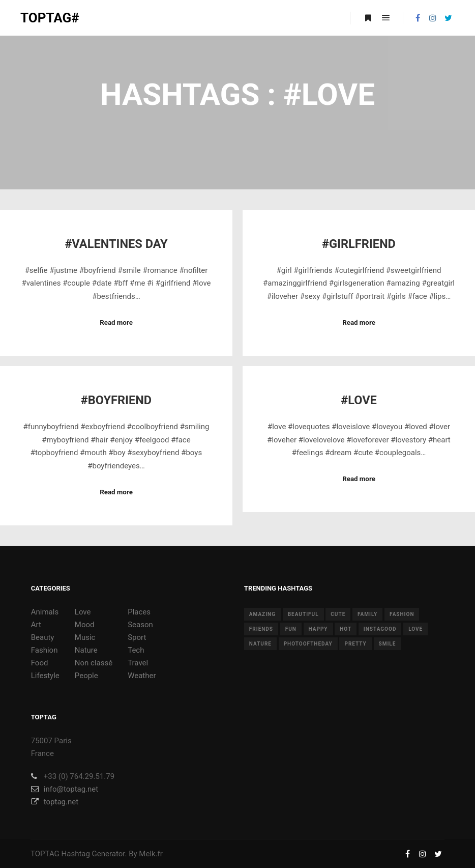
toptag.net (55, 802)
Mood (85, 625)
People (86, 676)
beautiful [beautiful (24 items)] (303, 614)
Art (36, 625)
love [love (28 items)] (415, 629)
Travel (138, 663)
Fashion (44, 650)
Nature (86, 650)
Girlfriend (362, 244)
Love (362, 400)
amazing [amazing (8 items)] (262, 614)
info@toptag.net (65, 789)
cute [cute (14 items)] (338, 614)
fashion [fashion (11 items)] (402, 614)
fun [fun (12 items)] (291, 629)
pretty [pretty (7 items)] (355, 644)
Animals (45, 612)
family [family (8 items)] (367, 614)
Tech (136, 650)
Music (85, 637)
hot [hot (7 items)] (346, 629)
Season (140, 625)
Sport (137, 637)
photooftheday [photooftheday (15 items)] (308, 644)
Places (139, 612)
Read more (116, 323)
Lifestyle (45, 676)
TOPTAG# (50, 18)
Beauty (43, 637)
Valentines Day (120, 244)
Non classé (94, 663)
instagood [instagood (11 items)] (380, 629)
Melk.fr (151, 854)
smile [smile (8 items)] (388, 644)
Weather (142, 676)
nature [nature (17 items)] (260, 644)
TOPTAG (45, 854)
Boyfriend (120, 400)
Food (40, 663)
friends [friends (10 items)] (261, 629)
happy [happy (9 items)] (318, 629)
